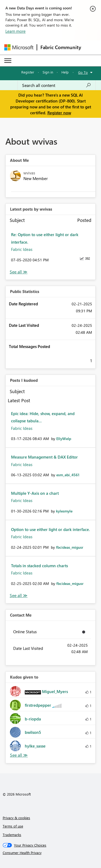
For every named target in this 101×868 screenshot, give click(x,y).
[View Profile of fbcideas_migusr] (70, 547)
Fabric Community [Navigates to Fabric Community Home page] (61, 47)
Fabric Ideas (22, 249)
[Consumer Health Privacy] (51, 853)
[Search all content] (57, 85)
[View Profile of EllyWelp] (64, 439)
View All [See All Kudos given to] (19, 755)
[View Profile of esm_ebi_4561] (68, 475)
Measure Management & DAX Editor (44, 457)
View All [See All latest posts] (19, 272)
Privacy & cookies (16, 818)
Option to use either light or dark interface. (50, 529)
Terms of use (13, 826)
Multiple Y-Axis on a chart (35, 493)
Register (28, 72)
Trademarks (12, 835)
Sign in (48, 72)
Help (65, 72)
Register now (59, 113)
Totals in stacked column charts (39, 566)
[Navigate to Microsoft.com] (19, 47)
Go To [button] (83, 72)
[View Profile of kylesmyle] (64, 511)
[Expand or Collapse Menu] (8, 61)
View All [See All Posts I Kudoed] (19, 596)
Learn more (15, 31)
